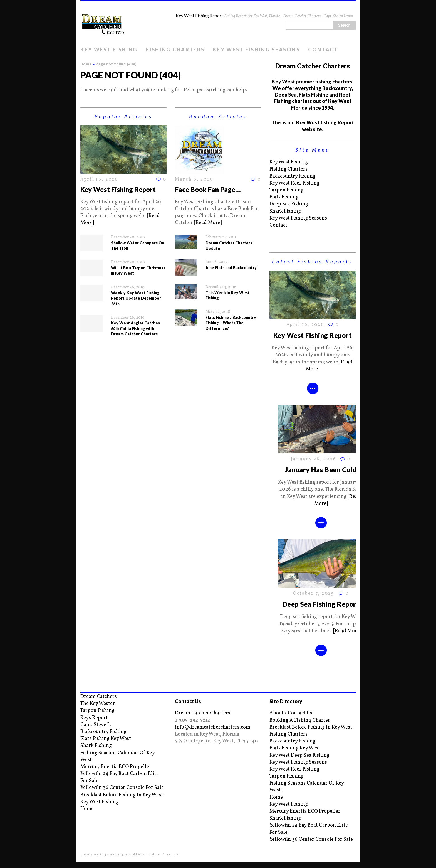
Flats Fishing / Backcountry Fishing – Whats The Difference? (231, 323)
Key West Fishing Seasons (256, 50)
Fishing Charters (175, 50)
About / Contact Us (291, 713)
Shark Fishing (285, 211)
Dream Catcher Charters (203, 713)
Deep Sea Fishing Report (321, 604)
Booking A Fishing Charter (300, 720)
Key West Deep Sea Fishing (299, 755)
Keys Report (94, 718)
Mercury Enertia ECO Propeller (116, 767)
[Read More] (208, 223)
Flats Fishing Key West (106, 739)
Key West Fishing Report (118, 189)
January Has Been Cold (321, 470)
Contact (323, 50)
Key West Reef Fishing (294, 183)
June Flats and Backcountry (231, 268)
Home (87, 809)
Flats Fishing (284, 197)
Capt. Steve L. (96, 725)
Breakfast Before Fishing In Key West (122, 795)
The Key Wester (98, 704)
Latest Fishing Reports (313, 261)
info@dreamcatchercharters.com (213, 727)
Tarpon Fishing (287, 190)
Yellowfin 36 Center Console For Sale (122, 788)
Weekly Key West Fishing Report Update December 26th (136, 298)
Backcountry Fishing (293, 176)
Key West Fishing (109, 50)
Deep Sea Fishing (289, 204)
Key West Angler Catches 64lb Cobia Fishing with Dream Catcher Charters (135, 328)
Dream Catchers (99, 697)
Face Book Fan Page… (208, 189)
